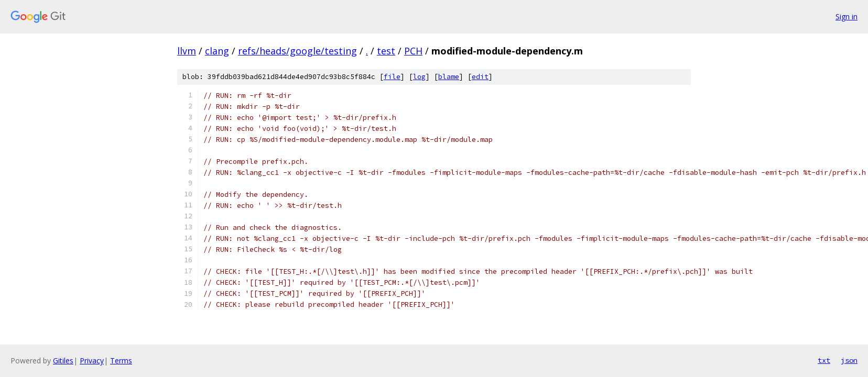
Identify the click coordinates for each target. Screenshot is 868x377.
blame (449, 77)
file (392, 77)
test (386, 51)
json (849, 360)
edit (480, 77)
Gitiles (63, 361)
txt (824, 360)
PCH (413, 51)
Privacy (92, 361)
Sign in (847, 16)
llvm (187, 51)
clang (217, 51)
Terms (121, 361)
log (419, 77)
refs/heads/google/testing (297, 51)
